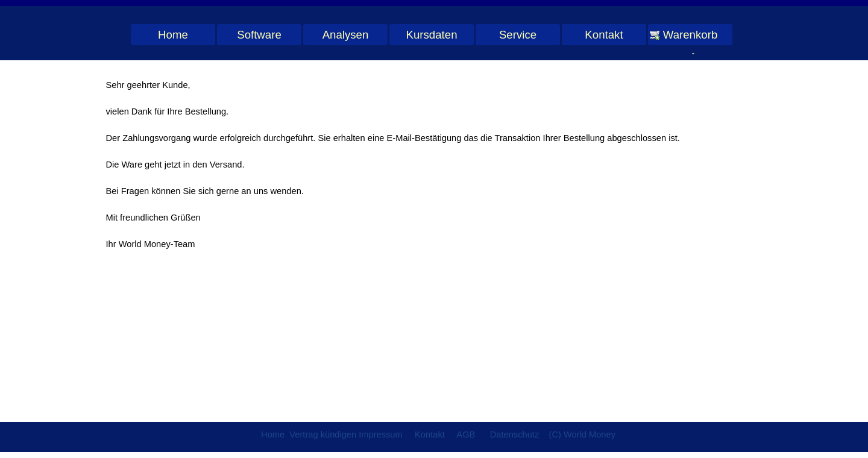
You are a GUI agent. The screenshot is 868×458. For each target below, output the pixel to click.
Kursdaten (431, 35)
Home (173, 35)
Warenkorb (690, 35)
